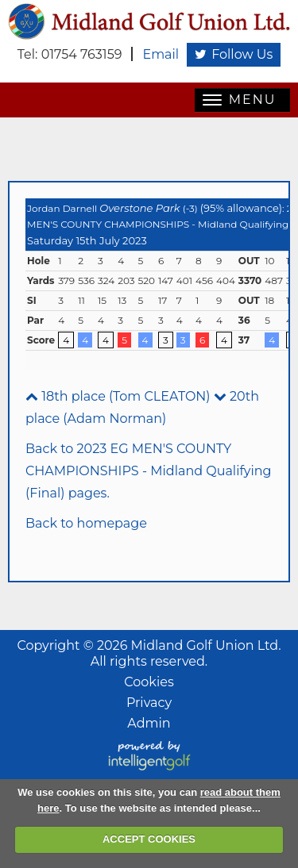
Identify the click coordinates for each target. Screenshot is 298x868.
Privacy (149, 703)
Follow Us (234, 54)
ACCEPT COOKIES (149, 839)
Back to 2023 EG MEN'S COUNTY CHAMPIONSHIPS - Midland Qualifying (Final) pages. (149, 471)
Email (161, 54)
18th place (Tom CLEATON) (118, 396)
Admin (149, 723)
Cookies (149, 682)
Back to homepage (86, 523)
